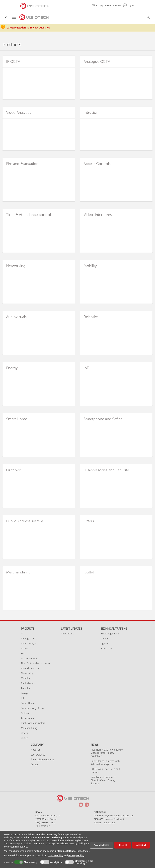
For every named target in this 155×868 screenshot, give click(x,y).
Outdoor (25, 713)
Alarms (25, 649)
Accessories (27, 718)
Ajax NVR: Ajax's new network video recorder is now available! (107, 753)
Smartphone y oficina (33, 708)
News (95, 745)
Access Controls (30, 658)
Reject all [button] (123, 845)
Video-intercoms (30, 668)
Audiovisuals (28, 683)
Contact (35, 764)
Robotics (26, 688)
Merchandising (29, 728)
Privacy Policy (76, 856)
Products (28, 629)
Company (37, 745)
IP (22, 634)
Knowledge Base (110, 634)
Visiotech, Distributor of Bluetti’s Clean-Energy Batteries (104, 780)
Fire (23, 653)
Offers (24, 733)
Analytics (56, 862)
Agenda (105, 644)
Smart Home (28, 703)
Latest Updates (71, 629)
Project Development (42, 759)
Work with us (38, 755)
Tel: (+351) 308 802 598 (105, 823)
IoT (23, 698)
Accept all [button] (141, 845)
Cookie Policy (56, 856)
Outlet (24, 738)
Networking (27, 673)
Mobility (25, 678)
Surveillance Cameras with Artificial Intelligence (105, 763)
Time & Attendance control (36, 663)
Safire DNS (107, 649)
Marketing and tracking (84, 862)
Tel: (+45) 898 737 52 (45, 823)
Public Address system (33, 723)
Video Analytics (29, 644)
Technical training (114, 629)
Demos (105, 639)
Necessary (30, 862)
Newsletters (67, 634)
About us (36, 750)
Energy (25, 693)
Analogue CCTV (29, 639)
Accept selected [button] (102, 845)
